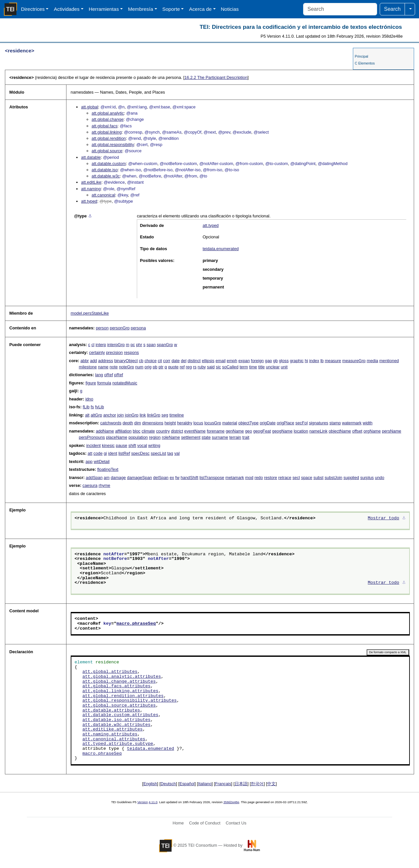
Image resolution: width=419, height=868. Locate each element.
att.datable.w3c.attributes (117, 725)
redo (259, 478)
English (150, 784)
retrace (285, 478)
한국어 (257, 784)
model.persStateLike (90, 313)
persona (138, 328)
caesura (90, 485)
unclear (273, 367)
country (163, 431)
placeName (117, 437)
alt (87, 415)
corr (167, 361)
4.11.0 (153, 802)
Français (223, 784)
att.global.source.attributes (119, 706)
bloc (137, 431)
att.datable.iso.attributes (117, 720)
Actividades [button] (67, 9)
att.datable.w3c (106, 176)
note (114, 367)
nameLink (319, 431)
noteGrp (126, 367)
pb (155, 367)
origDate (268, 423)
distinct (194, 361)
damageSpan (139, 478)
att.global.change (108, 119)
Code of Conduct (205, 823)
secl (296, 478)
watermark (352, 423)
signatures (319, 423)
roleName (171, 437)
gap (268, 361)
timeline (176, 415)
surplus (367, 478)
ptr (161, 367)
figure (91, 383)
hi (306, 361)
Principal (362, 56)
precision (114, 352)
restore (271, 478)
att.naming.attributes (110, 734)
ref (182, 367)
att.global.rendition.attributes (123, 696)
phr (139, 345)
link (143, 415)
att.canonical (103, 195)
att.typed (89, 201)
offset (357, 431)
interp (101, 345)
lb (322, 361)
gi (105, 453)
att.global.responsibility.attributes (130, 701)
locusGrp (213, 423)
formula (104, 383)
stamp (335, 423)
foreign (257, 361)
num (139, 367)
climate (148, 431)
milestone (88, 367)
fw (177, 478)
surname (220, 437)
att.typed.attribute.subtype (118, 744)
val (177, 453)
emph (232, 361)
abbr (85, 361)
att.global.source (107, 151)
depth (128, 423)
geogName (282, 431)
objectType (248, 423)
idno (89, 399)
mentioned (389, 361)
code (98, 453)
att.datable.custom (109, 164)
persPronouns (92, 437)
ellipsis (208, 361)
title (262, 367)
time (253, 367)
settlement (191, 437)
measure (333, 361)
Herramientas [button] (104, 9)
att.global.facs (105, 126)
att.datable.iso (105, 170)
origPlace (285, 423)
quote (173, 367)
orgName (372, 431)
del (183, 361)
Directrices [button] (33, 9)
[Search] (340, 9)
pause (122, 445)
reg (189, 367)
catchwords (111, 423)
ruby (202, 367)
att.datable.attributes (111, 711)
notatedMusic (125, 383)
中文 (271, 784)
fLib (86, 407)
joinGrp (132, 415)
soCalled (230, 367)
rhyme (104, 485)
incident (93, 445)
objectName (340, 431)
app (89, 462)
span (151, 345)
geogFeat (262, 431)
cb (141, 361)
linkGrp (154, 415)
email (220, 361)
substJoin (334, 478)
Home (178, 823)
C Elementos (365, 63)
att (90, 453)
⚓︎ (90, 216)
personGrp (119, 328)
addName (105, 431)
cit (160, 361)
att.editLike (91, 182)
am (107, 478)
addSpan (94, 478)
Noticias (230, 9)
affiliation (123, 431)
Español (187, 784)
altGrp (96, 415)
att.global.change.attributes (119, 682)
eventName (195, 431)
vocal (142, 445)
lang (99, 375)
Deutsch (168, 784)
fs (92, 407)
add (93, 361)
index (314, 361)
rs (195, 367)
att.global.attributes (110, 672)
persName (392, 431)
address (106, 361)
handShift (190, 478)
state (206, 437)
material (230, 423)
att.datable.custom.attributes (120, 715)
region (155, 437)
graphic (297, 361)
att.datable (91, 157)
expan (244, 361)
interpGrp (116, 345)
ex (172, 478)
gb (275, 361)
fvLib (100, 407)
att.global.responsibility (113, 145)
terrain (235, 437)
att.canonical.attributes (114, 739)
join (120, 415)
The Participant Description (216, 77)
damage (118, 478)
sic (218, 367)
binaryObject (126, 361)
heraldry (185, 423)
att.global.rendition (109, 138)
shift (132, 445)
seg (165, 415)
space (307, 478)
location (301, 431)
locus (198, 423)
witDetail (101, 462)
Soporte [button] (171, 9)
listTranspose (212, 478)
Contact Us (236, 823)
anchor (109, 415)
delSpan (161, 478)
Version (143, 802)
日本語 (241, 784)
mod (249, 478)
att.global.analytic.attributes (122, 677)
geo (248, 431)
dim (138, 423)
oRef (109, 375)
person (102, 328)
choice (150, 361)
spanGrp (165, 345)
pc (133, 345)
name (103, 367)
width (368, 423)
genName (235, 431)
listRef (124, 453)
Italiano (205, 784)
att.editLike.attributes (113, 729)
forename (216, 431)
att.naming (91, 189)
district (177, 431)
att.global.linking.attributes (120, 691)
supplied (351, 478)
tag (170, 453)
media (372, 361)
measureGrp (354, 361)
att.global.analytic (108, 113)
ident (113, 453)
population (138, 437)
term (244, 367)
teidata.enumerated (221, 249)
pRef (119, 375)
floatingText (108, 469)
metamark (235, 478)
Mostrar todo (384, 518)
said (211, 367)
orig (148, 367)
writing (154, 445)
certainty (97, 352)
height (170, 423)
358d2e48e (231, 802)
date (176, 361)
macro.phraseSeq (136, 624)
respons (132, 352)
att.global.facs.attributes (117, 686)
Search (392, 9)
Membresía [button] (141, 9)
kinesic (108, 445)
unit (284, 367)
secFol (301, 423)
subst (318, 478)
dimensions (153, 423)
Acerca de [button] (200, 9)
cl (93, 345)
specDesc (140, 453)
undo (379, 478)
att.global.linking (107, 132)
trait (246, 437)
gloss (284, 361)
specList (159, 453)
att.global (90, 107)
